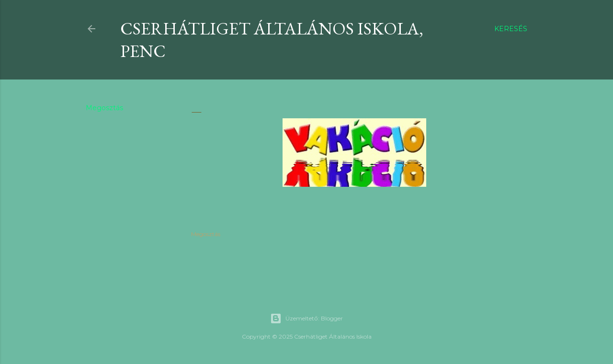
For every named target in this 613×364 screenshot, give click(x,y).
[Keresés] (511, 29)
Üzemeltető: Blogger (306, 318)
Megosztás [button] (104, 108)
